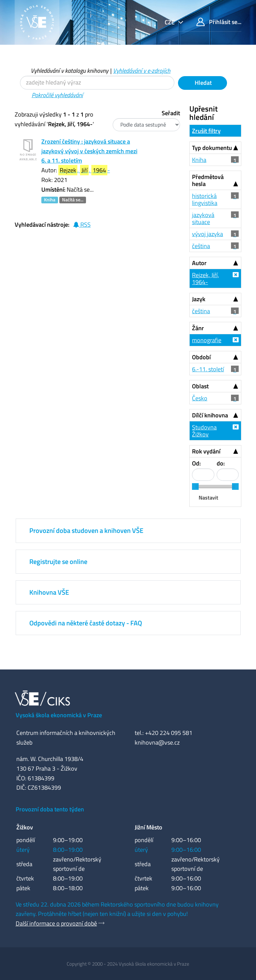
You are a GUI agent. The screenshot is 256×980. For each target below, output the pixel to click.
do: (221, 463)
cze (170, 22)
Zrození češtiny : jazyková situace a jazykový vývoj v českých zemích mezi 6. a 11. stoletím (89, 151)
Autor (199, 263)
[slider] (195, 486)
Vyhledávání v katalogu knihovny (69, 71)
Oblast (200, 386)
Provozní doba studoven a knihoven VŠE (86, 530)
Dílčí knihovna (210, 415)
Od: (196, 463)
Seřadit (171, 113)
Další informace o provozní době (56, 923)
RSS (82, 225)
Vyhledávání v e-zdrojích (142, 71)
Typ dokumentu (212, 148)
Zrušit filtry (206, 131)
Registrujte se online (58, 561)
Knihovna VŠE (49, 592)
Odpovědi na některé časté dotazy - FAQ (86, 623)
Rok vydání (206, 451)
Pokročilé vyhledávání (57, 95)
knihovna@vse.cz (157, 742)
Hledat (202, 83)
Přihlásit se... (219, 22)
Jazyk (199, 299)
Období (201, 357)
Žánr (198, 328)
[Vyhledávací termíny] (97, 83)
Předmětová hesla (208, 180)
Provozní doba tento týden (50, 809)
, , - (84, 170)
